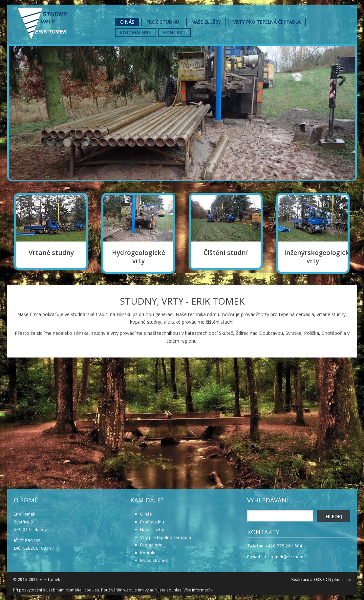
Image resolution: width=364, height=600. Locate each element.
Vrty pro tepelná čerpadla (267, 22)
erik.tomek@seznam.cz (285, 557)
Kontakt (174, 32)
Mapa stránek (154, 560)
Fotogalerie (136, 32)
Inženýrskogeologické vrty (313, 257)
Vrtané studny (51, 253)
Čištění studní (226, 253)
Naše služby (206, 22)
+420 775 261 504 (284, 546)
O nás (127, 22)
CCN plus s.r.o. (337, 579)
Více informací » (198, 590)
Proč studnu (163, 22)
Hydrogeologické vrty (139, 257)
